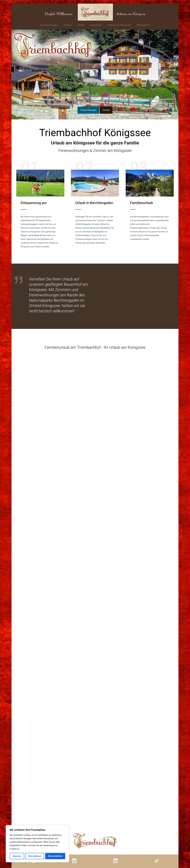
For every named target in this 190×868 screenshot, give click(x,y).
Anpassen (17, 856)
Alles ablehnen (35, 856)
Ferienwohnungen (29, 224)
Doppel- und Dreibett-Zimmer (33, 235)
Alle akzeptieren (55, 856)
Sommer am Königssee (93, 232)
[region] (37, 844)
